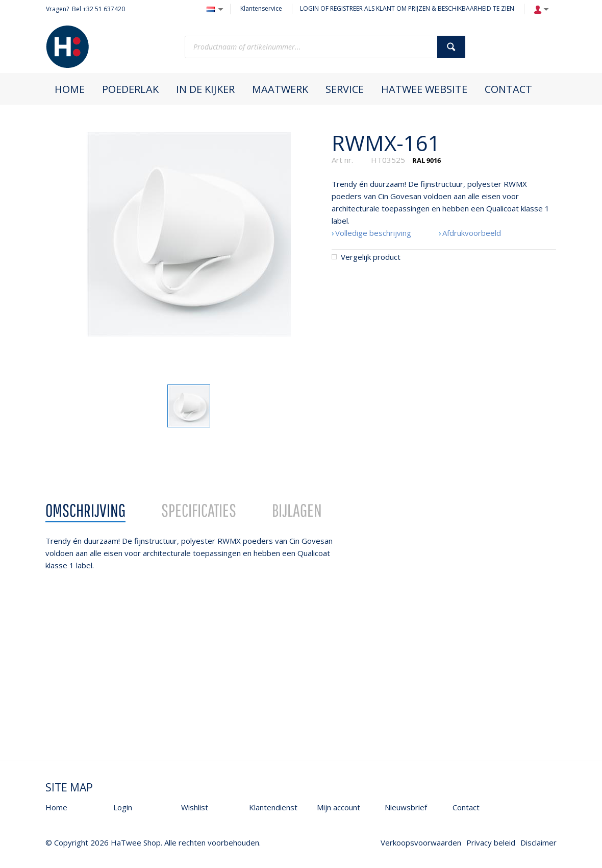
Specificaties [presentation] (199, 510)
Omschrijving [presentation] (85, 510)
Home (56, 807)
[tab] (85, 511)
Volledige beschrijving (373, 233)
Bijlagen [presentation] (297, 510)
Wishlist (195, 807)
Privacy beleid (491, 842)
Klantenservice (261, 8)
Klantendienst (273, 807)
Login (123, 807)
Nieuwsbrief (406, 807)
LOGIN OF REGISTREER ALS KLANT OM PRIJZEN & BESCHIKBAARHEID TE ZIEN (407, 8)
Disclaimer (538, 842)
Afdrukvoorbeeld (472, 233)
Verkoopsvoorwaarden (421, 842)
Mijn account (338, 807)
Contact (466, 807)
